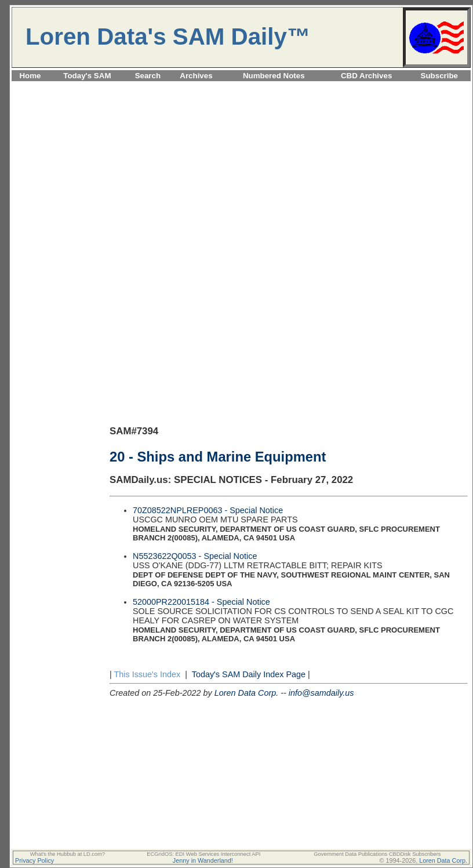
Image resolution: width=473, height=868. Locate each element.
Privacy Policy (34, 860)
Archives (196, 76)
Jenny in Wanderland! (203, 860)
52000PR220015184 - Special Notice (201, 602)
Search (148, 76)
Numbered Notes (274, 76)
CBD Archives (366, 76)
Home (30, 76)
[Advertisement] (241, 165)
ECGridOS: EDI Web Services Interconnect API (203, 854)
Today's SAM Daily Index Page (249, 674)
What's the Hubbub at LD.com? (68, 854)
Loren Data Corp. (246, 693)
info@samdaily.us (321, 693)
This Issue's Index (147, 674)
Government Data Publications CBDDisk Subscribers (377, 854)
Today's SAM (87, 76)
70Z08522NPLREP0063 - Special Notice (208, 510)
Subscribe (439, 76)
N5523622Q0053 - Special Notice (195, 556)
